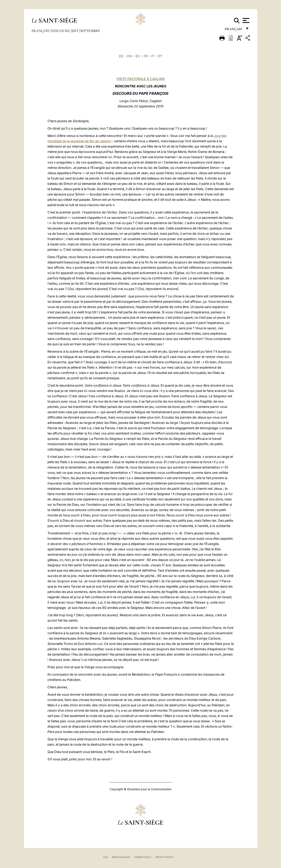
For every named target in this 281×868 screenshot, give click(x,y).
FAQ (106, 857)
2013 (75, 31)
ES (138, 56)
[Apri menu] (245, 20)
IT (153, 56)
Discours (61, 31)
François (41, 31)
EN (130, 56)
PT (160, 56)
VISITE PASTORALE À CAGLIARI (140, 79)
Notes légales (121, 857)
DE (121, 56)
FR (146, 56)
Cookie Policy (143, 857)
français (234, 30)
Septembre (90, 31)
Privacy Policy (164, 857)
